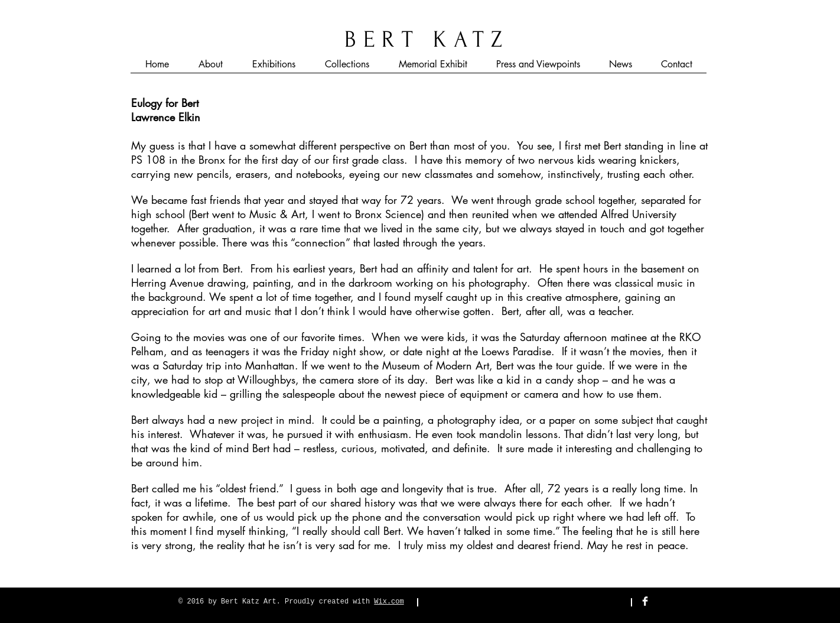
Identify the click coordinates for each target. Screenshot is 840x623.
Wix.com (389, 602)
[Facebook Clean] (645, 601)
